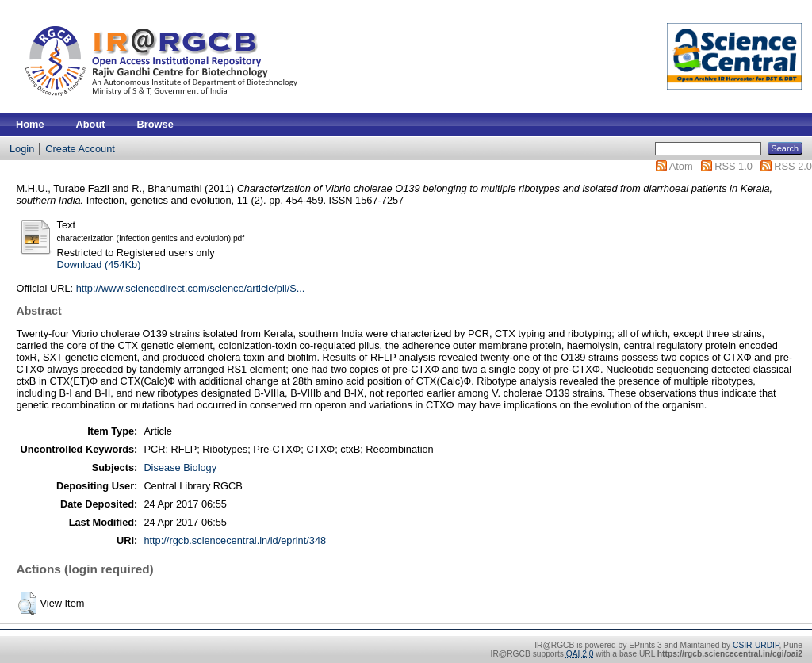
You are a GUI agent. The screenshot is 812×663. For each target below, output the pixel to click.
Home (30, 124)
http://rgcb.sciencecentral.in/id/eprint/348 (235, 540)
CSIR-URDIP (756, 645)
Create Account (80, 149)
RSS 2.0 (793, 166)
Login (22, 149)
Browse (155, 124)
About (91, 124)
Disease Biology (180, 468)
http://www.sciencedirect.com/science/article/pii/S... (191, 288)
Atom (681, 166)
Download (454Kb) (98, 264)
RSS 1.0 (733, 166)
